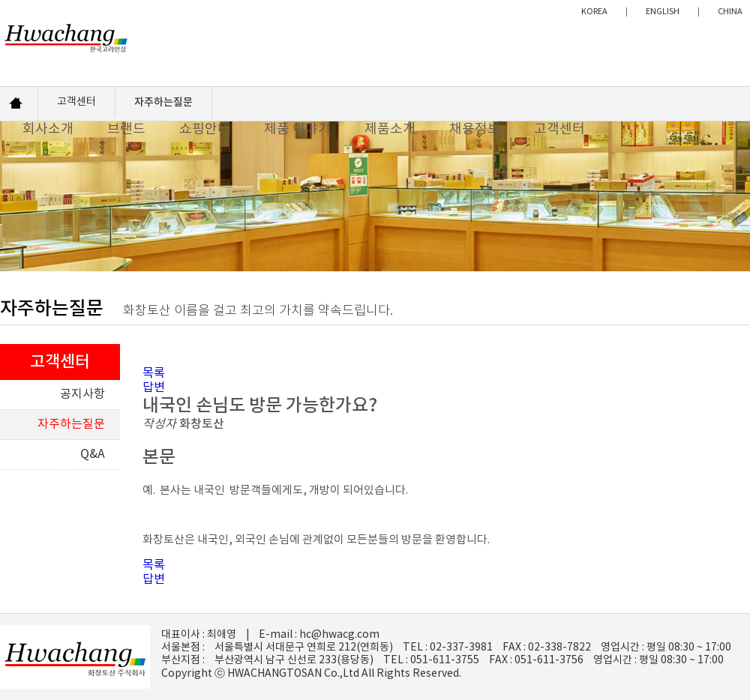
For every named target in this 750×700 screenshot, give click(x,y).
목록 (154, 373)
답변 (154, 387)
